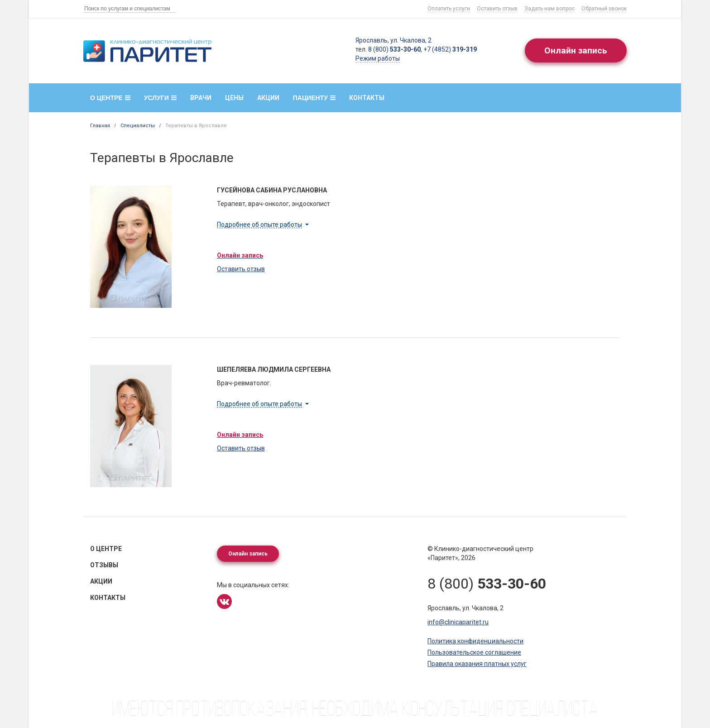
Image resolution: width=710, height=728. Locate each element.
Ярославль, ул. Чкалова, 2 (391, 40)
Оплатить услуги (449, 9)
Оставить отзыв (497, 9)
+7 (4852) (448, 49)
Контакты (367, 98)
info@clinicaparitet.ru (458, 622)
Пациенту (314, 98)
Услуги (160, 98)
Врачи (201, 98)
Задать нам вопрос (549, 9)
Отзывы (104, 565)
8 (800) (392, 49)
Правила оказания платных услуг (477, 664)
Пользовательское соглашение (474, 652)
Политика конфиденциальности (475, 641)
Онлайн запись (574, 51)
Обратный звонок (604, 9)
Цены (234, 98)
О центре (110, 98)
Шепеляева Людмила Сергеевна (274, 369)
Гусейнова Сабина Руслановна (272, 190)
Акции (268, 98)
